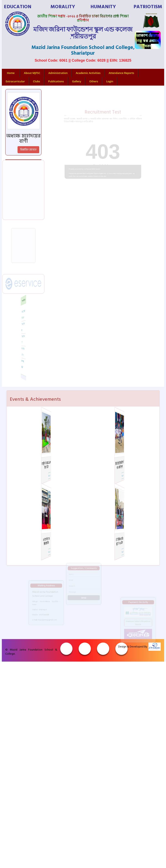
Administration (58, 73)
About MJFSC (32, 73)
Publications (56, 81)
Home (11, 73)
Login (110, 81)
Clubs (37, 81)
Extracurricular (15, 81)
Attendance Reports (121, 73)
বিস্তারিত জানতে (28, 150)
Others (94, 81)
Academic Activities (88, 73)
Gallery (77, 81)
